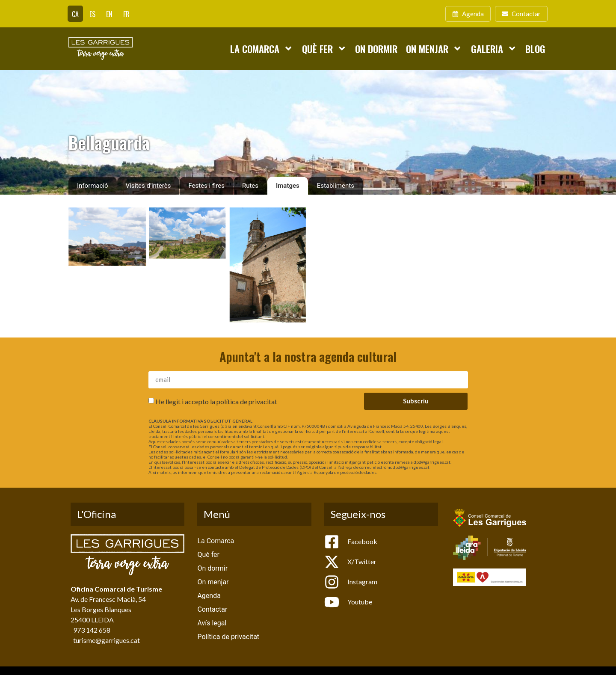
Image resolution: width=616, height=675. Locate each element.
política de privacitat (247, 401)
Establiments (336, 186)
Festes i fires (206, 186)
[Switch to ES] (92, 14)
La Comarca (262, 48)
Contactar (212, 609)
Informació (93, 186)
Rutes (250, 186)
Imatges (288, 186)
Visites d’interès (148, 186)
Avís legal (212, 623)
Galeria (494, 48)
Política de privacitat (228, 637)
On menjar (434, 48)
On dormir (376, 49)
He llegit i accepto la (216, 401)
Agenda (209, 596)
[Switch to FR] (126, 14)
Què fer (324, 48)
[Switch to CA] (75, 14)
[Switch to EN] (109, 14)
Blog (535, 49)
